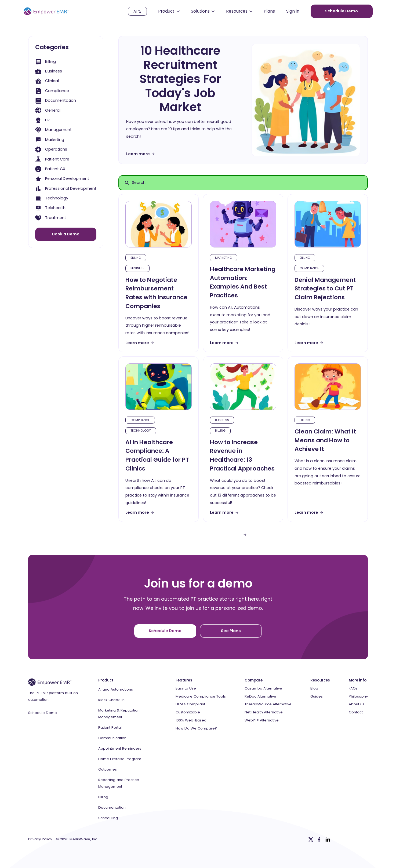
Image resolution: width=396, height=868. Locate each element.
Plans (269, 11)
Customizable (188, 712)
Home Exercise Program (120, 759)
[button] (169, 11)
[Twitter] (311, 840)
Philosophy (358, 696)
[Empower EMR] (46, 11)
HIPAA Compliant (190, 704)
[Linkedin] (328, 840)
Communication (112, 738)
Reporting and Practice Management (119, 783)
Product (106, 680)
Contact (356, 712)
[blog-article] (159, 224)
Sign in (293, 11)
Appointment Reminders (120, 748)
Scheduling (108, 818)
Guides (317, 696)
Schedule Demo (43, 713)
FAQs (353, 688)
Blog (314, 688)
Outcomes (108, 769)
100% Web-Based (191, 720)
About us (357, 704)
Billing (103, 797)
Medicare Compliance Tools (201, 696)
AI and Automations (116, 689)
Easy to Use (186, 688)
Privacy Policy (40, 839)
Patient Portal (110, 727)
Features (184, 680)
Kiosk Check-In (111, 700)
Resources (320, 680)
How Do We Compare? (196, 728)
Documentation (112, 807)
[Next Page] (245, 535)
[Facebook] (319, 840)
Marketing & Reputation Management (119, 714)
